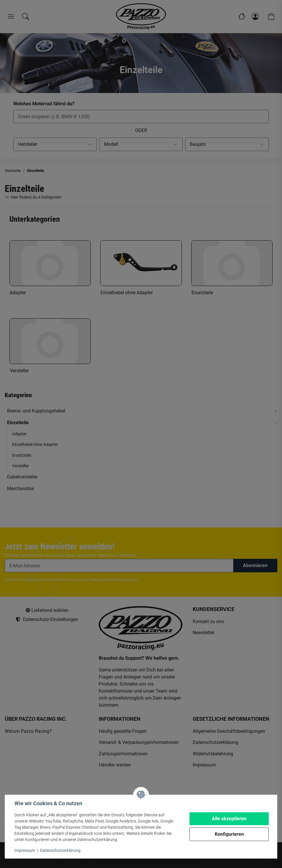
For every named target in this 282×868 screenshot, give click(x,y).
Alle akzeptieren (229, 819)
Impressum (25, 850)
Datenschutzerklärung (60, 850)
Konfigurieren (229, 834)
